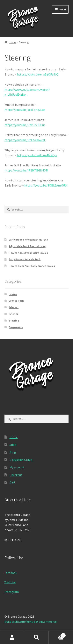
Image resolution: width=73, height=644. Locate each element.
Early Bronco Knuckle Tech (25, 259)
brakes (13, 294)
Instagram (12, 592)
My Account (12, 637)
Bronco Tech (16, 301)
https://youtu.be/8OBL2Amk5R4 (46, 185)
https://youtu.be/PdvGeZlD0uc (25, 125)
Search (36, 637)
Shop (13, 445)
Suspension (16, 327)
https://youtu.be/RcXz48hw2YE (25, 140)
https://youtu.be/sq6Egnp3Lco (25, 110)
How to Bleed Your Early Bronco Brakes (32, 266)
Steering (14, 321)
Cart (12, 482)
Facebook (11, 573)
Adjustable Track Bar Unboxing (28, 246)
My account (17, 467)
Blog (13, 452)
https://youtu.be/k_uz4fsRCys (37, 155)
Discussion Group (21, 460)
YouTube (10, 582)
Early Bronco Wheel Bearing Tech (28, 240)
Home (12, 42)
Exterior (13, 314)
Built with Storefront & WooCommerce (31, 622)
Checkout (16, 475)
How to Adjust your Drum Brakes (28, 253)
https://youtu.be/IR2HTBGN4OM (26, 170)
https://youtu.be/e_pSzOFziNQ (38, 74)
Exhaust (14, 307)
